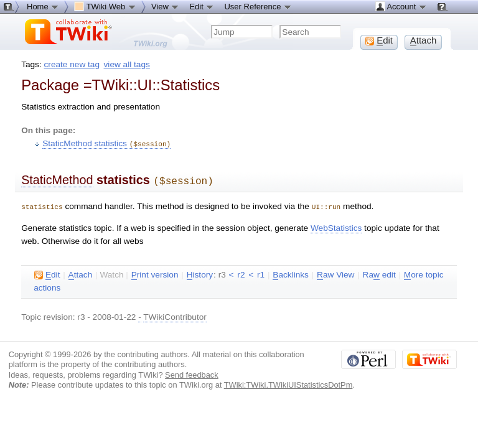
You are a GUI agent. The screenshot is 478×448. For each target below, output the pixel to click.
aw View (335, 273)
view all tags (127, 64)
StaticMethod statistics (106, 143)
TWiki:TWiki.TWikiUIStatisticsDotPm (288, 382)
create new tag (72, 64)
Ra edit (379, 273)
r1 (261, 272)
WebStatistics (336, 226)
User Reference (258, 6)
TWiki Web (105, 6)
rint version (155, 273)
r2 (241, 272)
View (166, 6)
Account (401, 6)
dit (47, 273)
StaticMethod (57, 179)
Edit (202, 6)
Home (43, 6)
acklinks (291, 273)
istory (200, 273)
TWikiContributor (175, 315)
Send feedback (192, 372)
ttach (81, 273)
